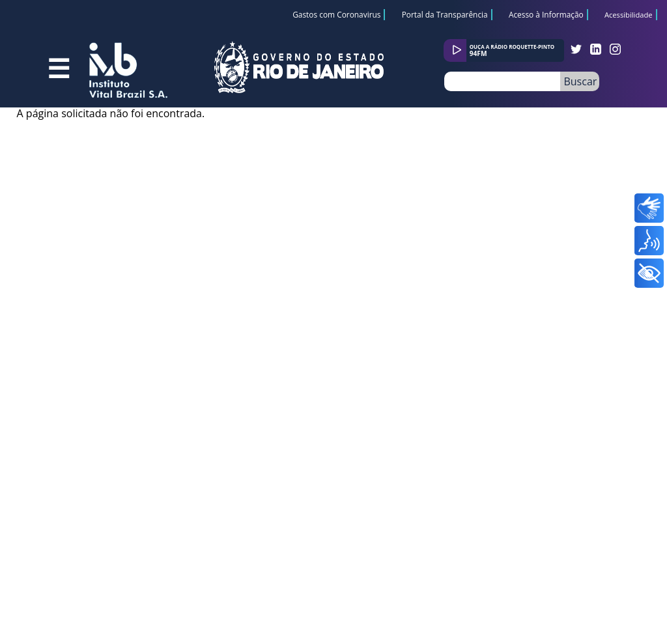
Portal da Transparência (445, 14)
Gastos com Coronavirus (336, 14)
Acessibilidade (629, 15)
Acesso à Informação (546, 14)
